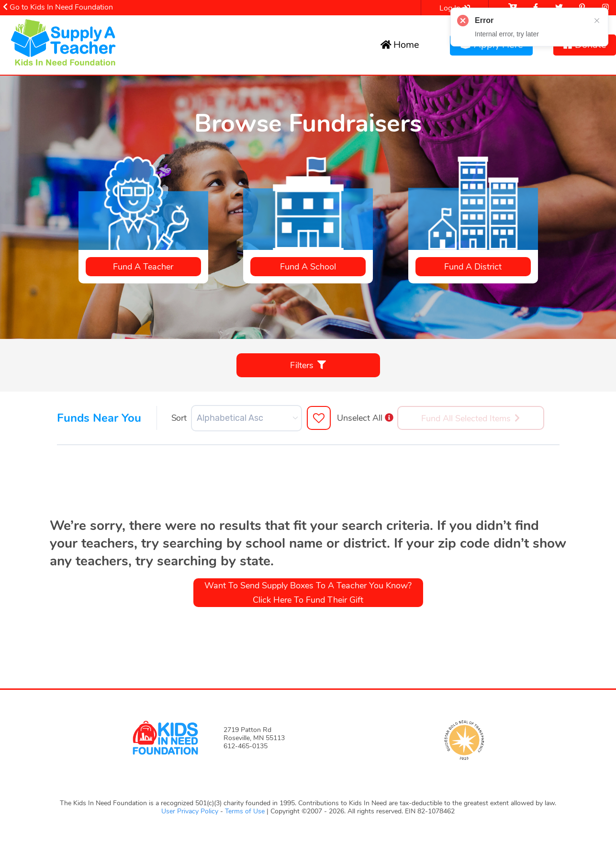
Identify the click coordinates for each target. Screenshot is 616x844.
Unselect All (365, 418)
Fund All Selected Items (470, 418)
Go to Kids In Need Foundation (58, 7)
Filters (308, 365)
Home (400, 45)
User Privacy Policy (191, 811)
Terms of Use (245, 811)
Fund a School (308, 267)
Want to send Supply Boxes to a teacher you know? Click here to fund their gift (308, 593)
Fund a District (473, 267)
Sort (179, 418)
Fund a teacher (143, 267)
